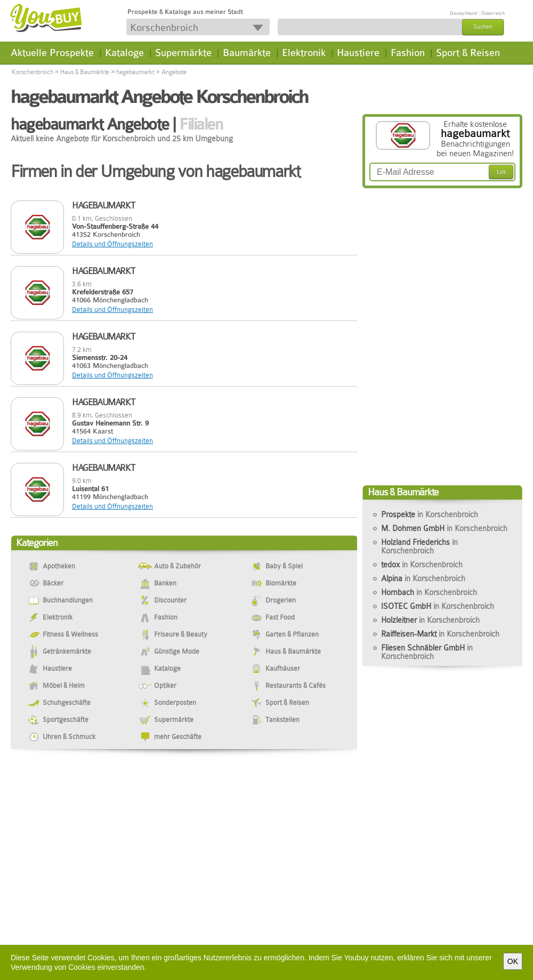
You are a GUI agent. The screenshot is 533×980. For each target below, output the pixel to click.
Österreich (493, 13)
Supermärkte (183, 53)
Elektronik (304, 53)
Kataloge (124, 53)
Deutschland (463, 13)
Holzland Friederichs (419, 547)
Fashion (408, 53)
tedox (422, 565)
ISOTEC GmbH (438, 606)
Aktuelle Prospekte (52, 53)
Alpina (423, 579)
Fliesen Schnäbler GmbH (427, 652)
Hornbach (429, 592)
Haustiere (358, 53)
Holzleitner (430, 620)
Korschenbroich (33, 72)
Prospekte (430, 515)
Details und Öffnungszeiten (112, 244)
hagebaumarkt (135, 72)
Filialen (201, 124)
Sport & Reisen (468, 53)
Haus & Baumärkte (85, 72)
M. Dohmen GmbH (444, 528)
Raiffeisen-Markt (440, 634)
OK (513, 961)
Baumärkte (247, 53)
